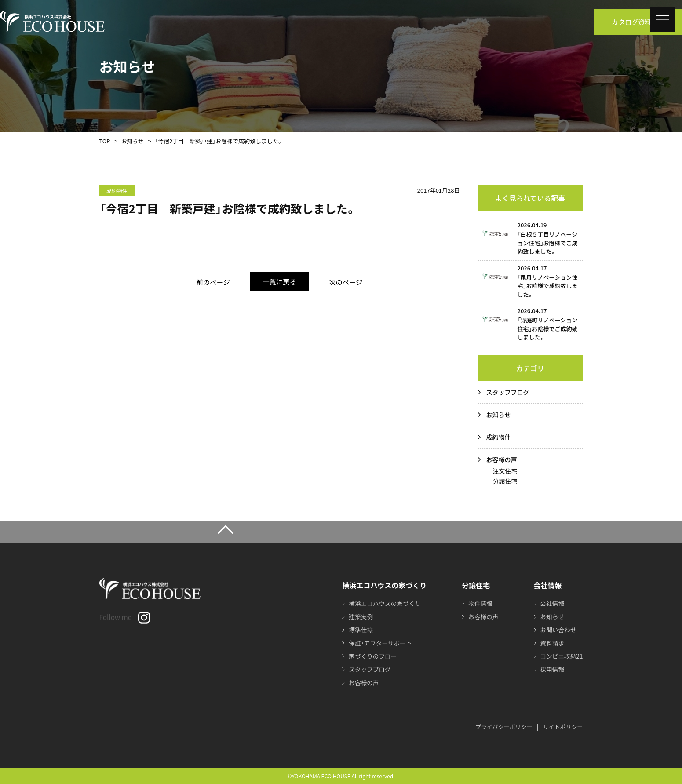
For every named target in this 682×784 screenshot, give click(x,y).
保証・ (379, 643)
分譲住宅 (505, 481)
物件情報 (479, 603)
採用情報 (551, 669)
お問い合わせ (558, 630)
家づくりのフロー (372, 656)
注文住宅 (505, 471)
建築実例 (359, 616)
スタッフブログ (508, 392)
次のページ (350, 282)
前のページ (210, 282)
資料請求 (551, 643)
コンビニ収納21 (561, 656)
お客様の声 (502, 459)
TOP (104, 141)
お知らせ (131, 141)
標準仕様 (359, 630)
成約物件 (499, 437)
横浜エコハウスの (384, 603)
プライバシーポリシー (504, 727)
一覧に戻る (279, 281)
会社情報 (551, 603)
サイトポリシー (563, 727)
